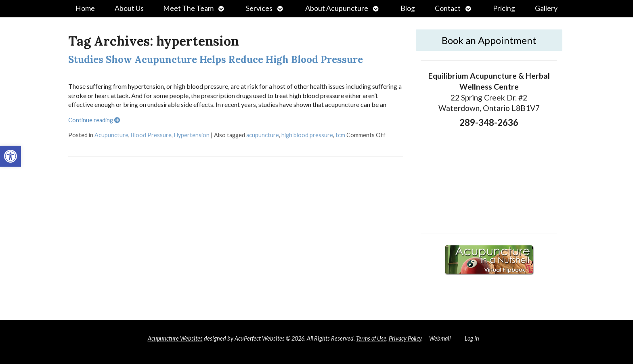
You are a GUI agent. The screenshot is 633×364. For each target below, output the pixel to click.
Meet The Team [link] (188, 8)
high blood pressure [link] (307, 135)
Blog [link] (408, 8)
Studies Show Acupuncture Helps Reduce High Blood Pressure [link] (216, 60)
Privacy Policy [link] (405, 338)
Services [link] (259, 8)
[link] (10, 156)
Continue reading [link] (94, 120)
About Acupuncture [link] (337, 8)
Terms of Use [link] (371, 338)
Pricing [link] (504, 8)
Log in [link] (472, 338)
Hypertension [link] (192, 135)
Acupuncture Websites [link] (175, 338)
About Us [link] (129, 8)
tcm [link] (340, 135)
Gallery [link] (546, 8)
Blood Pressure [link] (151, 135)
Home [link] (85, 8)
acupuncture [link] (263, 135)
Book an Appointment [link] (489, 40)
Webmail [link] (440, 338)
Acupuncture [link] (111, 135)
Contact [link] (448, 8)
